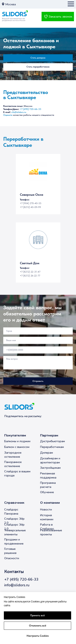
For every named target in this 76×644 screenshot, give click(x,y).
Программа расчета (48, 485)
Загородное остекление (13, 455)
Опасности (12, 558)
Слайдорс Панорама (11, 511)
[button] (3, 4)
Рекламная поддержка (48, 475)
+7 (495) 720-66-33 (31, 109)
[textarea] (38, 363)
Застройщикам (50, 468)
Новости (46, 509)
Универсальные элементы (15, 532)
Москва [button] (11, 4)
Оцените (8, 115)
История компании (47, 517)
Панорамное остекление (13, 464)
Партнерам (49, 435)
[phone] (38, 350)
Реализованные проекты (51, 532)
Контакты (14, 572)
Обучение (47, 492)
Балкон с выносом (17, 447)
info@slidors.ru (17, 585)
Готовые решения (10, 551)
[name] (38, 340)
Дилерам (47, 453)
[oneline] (38, 331)
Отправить (38, 381)
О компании (50, 503)
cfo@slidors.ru (19, 112)
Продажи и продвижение (14, 541)
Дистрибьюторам (52, 441)
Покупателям (15, 435)
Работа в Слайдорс (47, 527)
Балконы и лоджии (17, 441)
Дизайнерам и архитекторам (50, 460)
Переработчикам (52, 447)
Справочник (14, 503)
